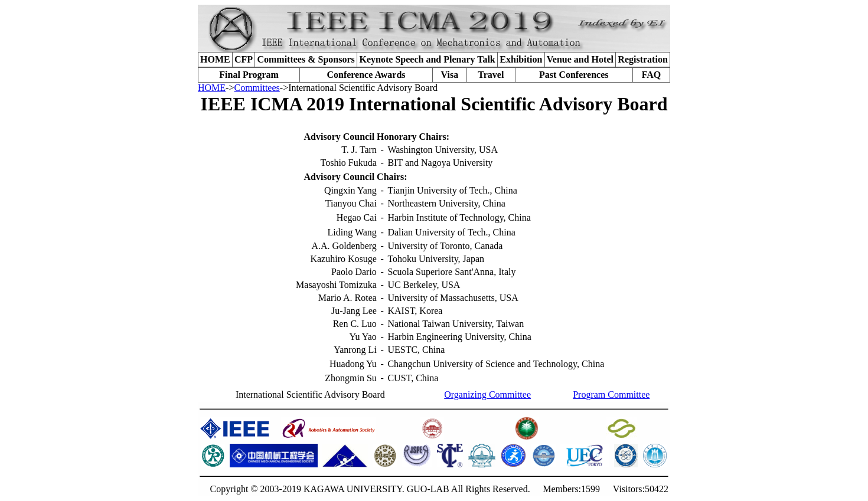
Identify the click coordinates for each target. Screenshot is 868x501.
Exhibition (521, 59)
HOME (215, 59)
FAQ (652, 75)
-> (230, 88)
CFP (244, 59)
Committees (257, 88)
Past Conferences (574, 75)
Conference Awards (366, 75)
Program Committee (611, 394)
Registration (642, 59)
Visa (450, 75)
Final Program (249, 75)
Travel (491, 75)
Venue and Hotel (580, 59)
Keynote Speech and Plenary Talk (428, 59)
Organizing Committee (487, 394)
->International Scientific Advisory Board (359, 88)
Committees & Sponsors (306, 59)
